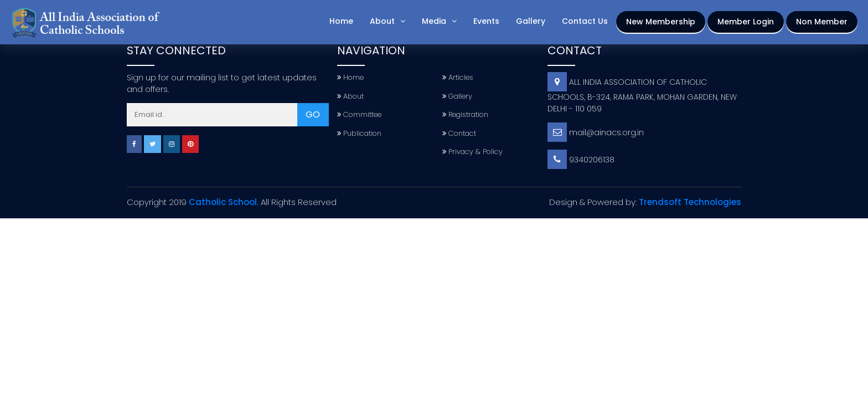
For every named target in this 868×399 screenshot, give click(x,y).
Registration (465, 114)
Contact (459, 133)
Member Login (746, 22)
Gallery (531, 21)
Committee (359, 114)
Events (486, 21)
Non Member (822, 22)
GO (313, 114)
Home (341, 21)
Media (434, 21)
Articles (458, 77)
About (382, 21)
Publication (359, 133)
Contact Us (585, 21)
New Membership (661, 22)
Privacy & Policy (472, 152)
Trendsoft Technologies (690, 202)
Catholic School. (224, 202)
